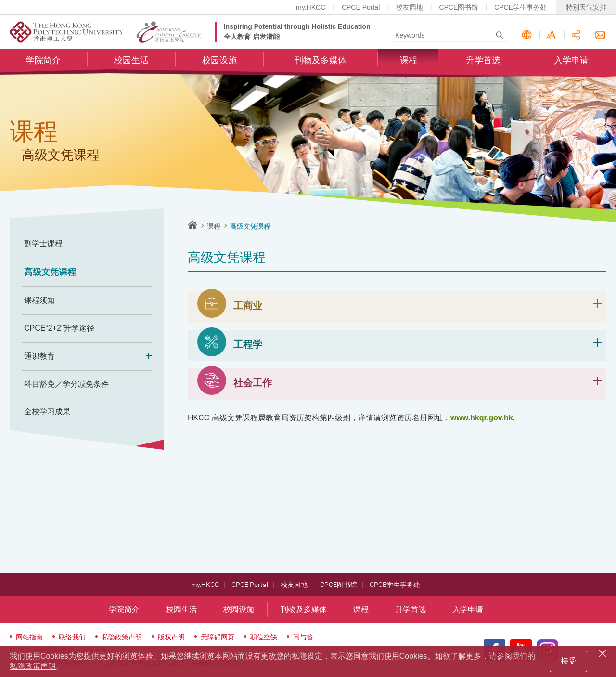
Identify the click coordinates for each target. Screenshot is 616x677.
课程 (409, 61)
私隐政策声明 (122, 637)
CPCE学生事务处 (520, 7)
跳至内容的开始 (0, 0)
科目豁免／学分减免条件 (66, 384)
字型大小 (551, 35)
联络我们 (600, 35)
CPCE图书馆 (459, 7)
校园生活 (131, 61)
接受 (568, 661)
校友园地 (410, 7)
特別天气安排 (586, 7)
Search (500, 35)
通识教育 (87, 357)
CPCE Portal (361, 7)
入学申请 (571, 61)
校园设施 (219, 61)
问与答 (303, 637)
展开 (597, 304)
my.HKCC (311, 7)
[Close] (604, 652)
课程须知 (39, 300)
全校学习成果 (47, 411)
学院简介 (43, 61)
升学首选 (483, 61)
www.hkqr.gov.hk (482, 418)
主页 (192, 225)
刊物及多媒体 (321, 61)
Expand (146, 357)
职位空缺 (264, 637)
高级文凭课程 (50, 272)
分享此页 (576, 35)
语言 (527, 35)
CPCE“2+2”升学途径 (59, 328)
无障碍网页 (218, 637)
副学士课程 (43, 243)
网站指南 (29, 637)
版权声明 (171, 637)
